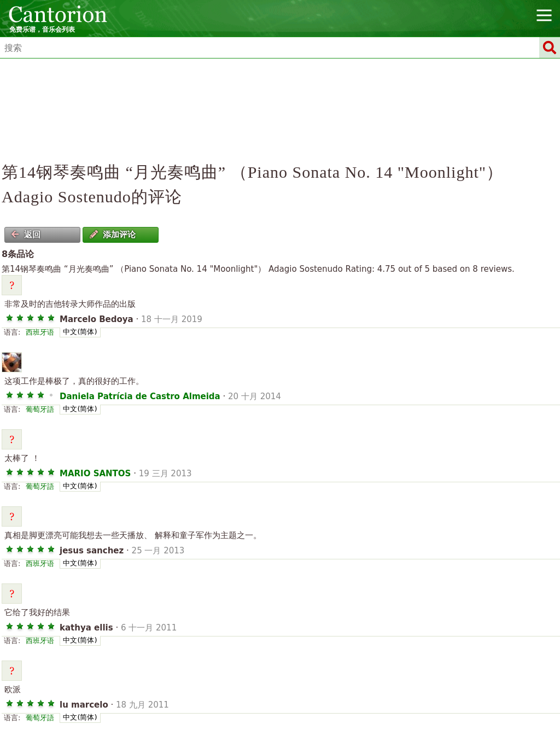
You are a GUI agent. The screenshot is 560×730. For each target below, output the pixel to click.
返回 (26, 235)
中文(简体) (80, 332)
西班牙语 (40, 332)
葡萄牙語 (40, 409)
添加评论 (113, 235)
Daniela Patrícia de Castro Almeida (140, 396)
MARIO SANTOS (95, 474)
